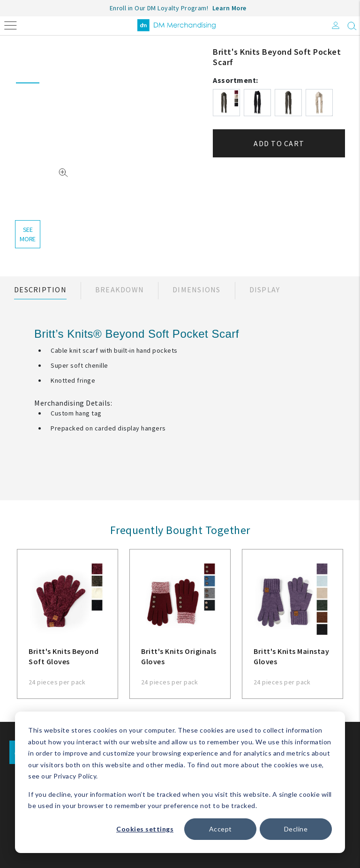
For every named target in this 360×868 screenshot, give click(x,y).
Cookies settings (145, 829)
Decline (296, 829)
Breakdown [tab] (120, 289)
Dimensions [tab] (197, 289)
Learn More (229, 8)
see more (28, 234)
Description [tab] (40, 289)
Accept (221, 829)
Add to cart (279, 143)
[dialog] (180, 782)
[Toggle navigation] (11, 25)
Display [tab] (265, 289)
